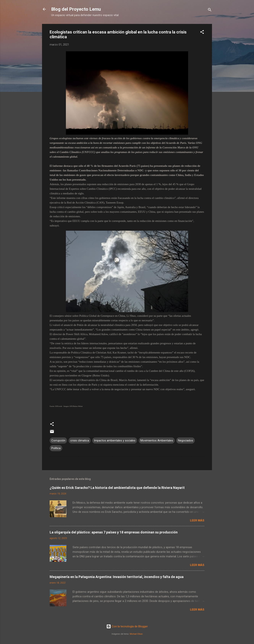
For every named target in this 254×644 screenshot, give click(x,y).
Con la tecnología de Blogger (127, 626)
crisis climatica (80, 440)
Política (56, 448)
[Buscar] (210, 10)
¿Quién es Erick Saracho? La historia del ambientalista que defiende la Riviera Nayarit (117, 488)
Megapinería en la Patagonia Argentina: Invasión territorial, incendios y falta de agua (117, 577)
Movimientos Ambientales (157, 440)
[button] (202, 33)
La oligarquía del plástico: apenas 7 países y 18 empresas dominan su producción (114, 532)
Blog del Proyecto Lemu (76, 9)
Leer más (197, 520)
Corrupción (58, 440)
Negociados (186, 440)
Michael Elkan (136, 634)
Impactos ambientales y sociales (115, 440)
